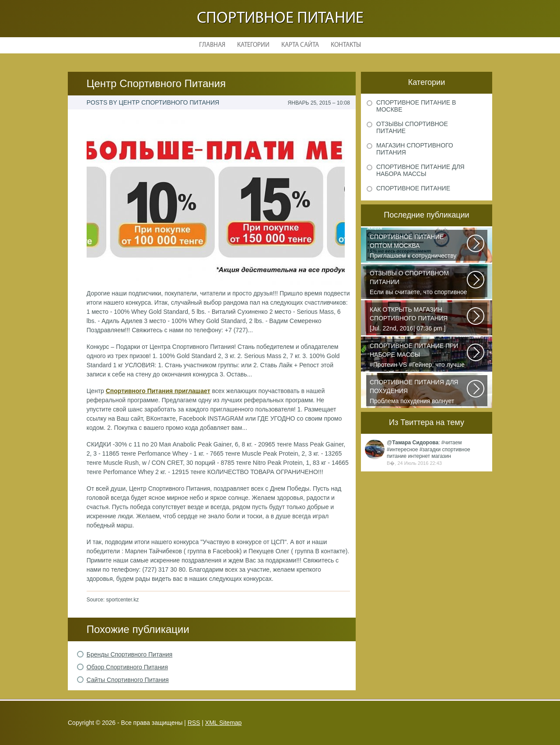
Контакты (346, 45)
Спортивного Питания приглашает (158, 391)
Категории (253, 45)
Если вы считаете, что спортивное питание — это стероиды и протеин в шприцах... (419, 283)
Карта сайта (300, 45)
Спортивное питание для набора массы (420, 170)
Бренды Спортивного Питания (129, 654)
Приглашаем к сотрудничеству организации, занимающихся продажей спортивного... (419, 247)
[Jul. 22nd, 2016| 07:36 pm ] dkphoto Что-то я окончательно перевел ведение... (419, 320)
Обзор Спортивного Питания (127, 667)
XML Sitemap (224, 723)
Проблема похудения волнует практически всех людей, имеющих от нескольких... (419, 392)
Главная (212, 45)
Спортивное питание (280, 19)
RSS (194, 723)
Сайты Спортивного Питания (128, 680)
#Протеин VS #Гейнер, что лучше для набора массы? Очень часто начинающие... (419, 356)
